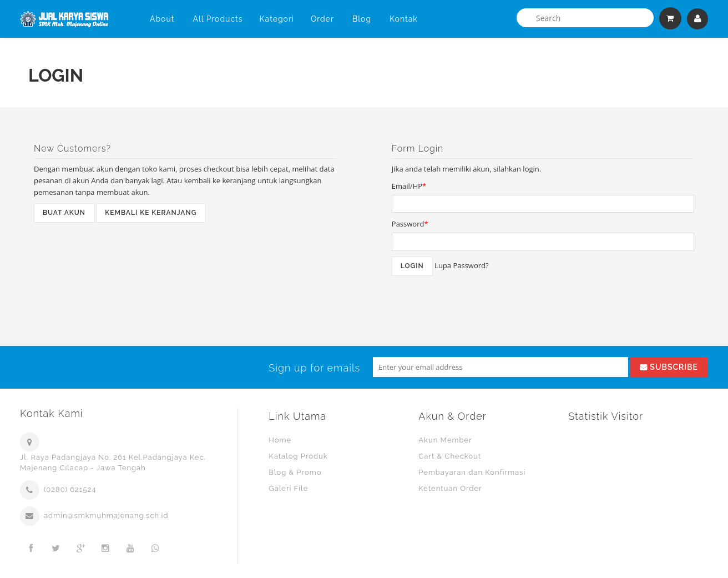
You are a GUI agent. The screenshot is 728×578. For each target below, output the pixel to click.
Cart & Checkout (450, 456)
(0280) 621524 (70, 489)
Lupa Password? (462, 265)
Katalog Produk (298, 456)
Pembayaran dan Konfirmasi (472, 472)
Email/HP (409, 186)
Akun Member (445, 440)
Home (280, 440)
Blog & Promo (295, 472)
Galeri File (288, 488)
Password (410, 224)
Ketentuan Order (450, 488)
